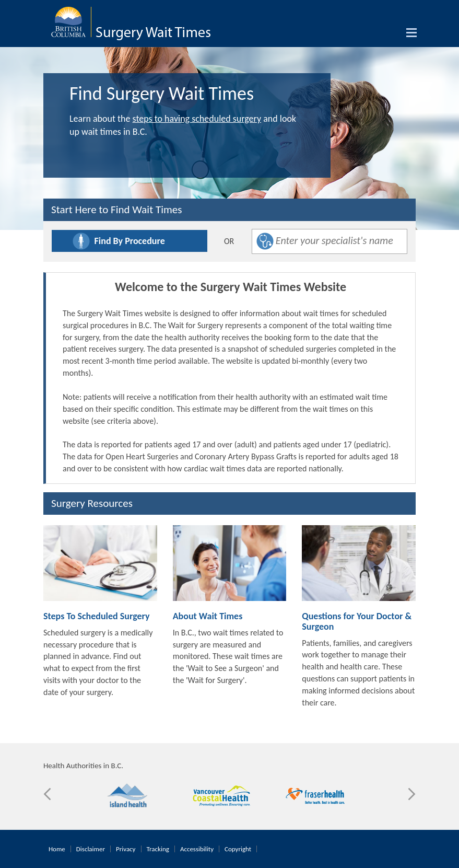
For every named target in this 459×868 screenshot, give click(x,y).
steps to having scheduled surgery (197, 119)
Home (57, 849)
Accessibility (197, 849)
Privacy (126, 849)
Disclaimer (91, 849)
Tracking (158, 849)
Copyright (238, 849)
